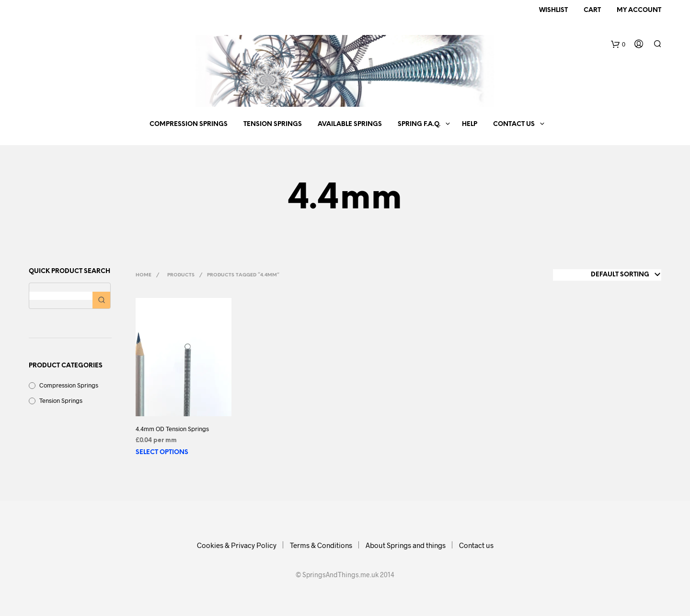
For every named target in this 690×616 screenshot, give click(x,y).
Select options (162, 452)
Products (181, 275)
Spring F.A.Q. (419, 124)
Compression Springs (189, 124)
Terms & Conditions (321, 545)
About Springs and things (406, 545)
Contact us (514, 124)
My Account (639, 10)
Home (144, 275)
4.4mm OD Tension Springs (172, 429)
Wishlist (553, 10)
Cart (592, 10)
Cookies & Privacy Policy (237, 545)
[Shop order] (607, 275)
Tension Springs (273, 124)
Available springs (350, 124)
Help (470, 124)
